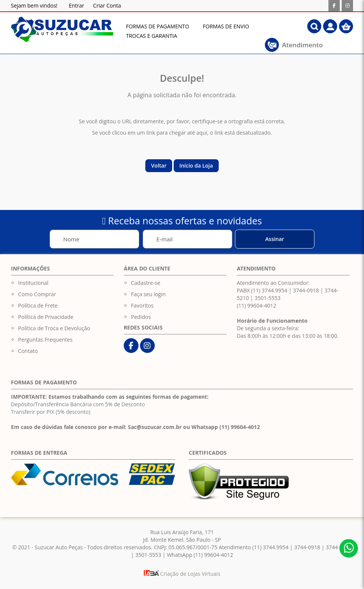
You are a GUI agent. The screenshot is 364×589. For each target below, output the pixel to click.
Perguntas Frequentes (45, 340)
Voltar (159, 166)
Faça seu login (148, 294)
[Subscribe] (275, 239)
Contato (28, 351)
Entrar (77, 5)
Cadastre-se (145, 283)
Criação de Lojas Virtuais (182, 574)
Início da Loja (196, 166)
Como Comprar (37, 294)
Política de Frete (38, 305)
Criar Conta (107, 5)
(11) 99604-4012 (257, 305)
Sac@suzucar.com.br (155, 427)
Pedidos (141, 317)
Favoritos (142, 305)
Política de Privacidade (46, 317)
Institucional (33, 283)
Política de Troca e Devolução (54, 328)
